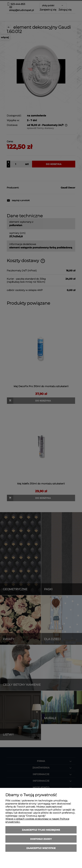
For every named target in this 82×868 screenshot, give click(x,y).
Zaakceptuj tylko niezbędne (41, 830)
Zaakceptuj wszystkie (41, 848)
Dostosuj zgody (41, 839)
